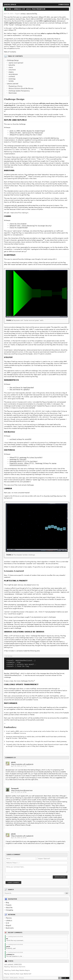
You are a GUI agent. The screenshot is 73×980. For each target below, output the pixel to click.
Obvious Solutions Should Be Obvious (21, 88)
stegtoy (11, 72)
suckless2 (12, 76)
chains (11, 67)
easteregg (12, 79)
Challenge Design (13, 60)
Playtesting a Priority (15, 86)
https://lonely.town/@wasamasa (22, 788)
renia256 (28, 437)
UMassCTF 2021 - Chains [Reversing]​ (22, 224)
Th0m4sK (23, 457)
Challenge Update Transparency (19, 91)
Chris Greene (22, 222)
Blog (7, 900)
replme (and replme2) (16, 63)
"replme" (16, 595)
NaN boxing (55, 138)
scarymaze (12, 70)
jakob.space (10, 5)
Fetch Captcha (60, 875)
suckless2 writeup (16, 437)
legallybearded (28, 385)
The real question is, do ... (15, 954)
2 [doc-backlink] (26, 249)
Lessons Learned (13, 84)
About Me (9, 905)
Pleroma (9, 916)
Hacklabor (33, 459)
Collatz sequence (37, 238)
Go (67, 891)
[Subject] (52, 856)
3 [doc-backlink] (33, 327)
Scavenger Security (44, 224)
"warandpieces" (22, 603)
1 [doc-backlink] (44, 145)
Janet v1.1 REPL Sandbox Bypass (21, 131)
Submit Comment (13, 880)
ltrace (37, 331)
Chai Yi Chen (37, 135)
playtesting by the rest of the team (16, 159)
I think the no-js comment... (15, 938)
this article (38, 35)
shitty (61, 359)
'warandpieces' (9, 592)
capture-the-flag (32, 14)
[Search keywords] (34, 891)
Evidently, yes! (11, 946)
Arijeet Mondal (22, 226)
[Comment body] (36, 867)
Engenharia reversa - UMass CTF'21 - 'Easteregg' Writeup (29, 461)
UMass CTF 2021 (44, 17)
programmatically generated (15, 204)
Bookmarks (10, 926)
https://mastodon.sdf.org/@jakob (22, 762)
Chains (12, 226)
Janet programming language (29, 138)
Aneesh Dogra (40, 131)
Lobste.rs (9, 918)
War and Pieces (15, 385)
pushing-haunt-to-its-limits (16, 934)
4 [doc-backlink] (34, 678)
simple (14, 371)
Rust (36, 261)
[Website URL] (36, 860)
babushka (12, 65)
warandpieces (13, 74)
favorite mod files (50, 494)
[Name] (21, 856)
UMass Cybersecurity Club (37, 39)
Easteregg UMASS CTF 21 (18, 459)
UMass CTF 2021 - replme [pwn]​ (20, 133)
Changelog (9, 908)
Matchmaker (13, 93)
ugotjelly (26, 387)
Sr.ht (7, 921)
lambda (11, 81)
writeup (23, 14)
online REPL (33, 146)
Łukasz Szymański (36, 455)
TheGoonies (38, 133)
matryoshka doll (20, 175)
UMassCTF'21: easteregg (18, 455)
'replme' (63, 590)
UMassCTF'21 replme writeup (20, 135)
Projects (9, 903)
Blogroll (8, 923)
